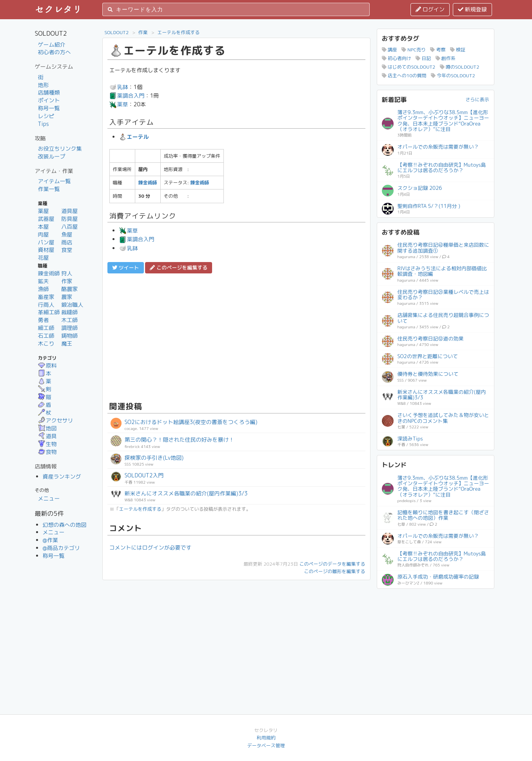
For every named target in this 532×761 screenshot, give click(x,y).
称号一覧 (49, 108)
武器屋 (46, 219)
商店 (67, 242)
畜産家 (46, 297)
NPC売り (414, 50)
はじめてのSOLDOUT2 (409, 67)
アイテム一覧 (54, 181)
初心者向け (397, 58)
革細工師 (49, 312)
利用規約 (266, 738)
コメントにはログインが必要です (151, 547)
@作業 (51, 540)
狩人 (67, 273)
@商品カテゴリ (62, 548)
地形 (44, 85)
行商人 (46, 305)
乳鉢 (119, 87)
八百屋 (69, 227)
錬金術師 (49, 273)
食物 (47, 452)
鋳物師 (69, 336)
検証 (458, 50)
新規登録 (472, 9)
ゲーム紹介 (52, 45)
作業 (143, 32)
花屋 (44, 258)
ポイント (49, 100)
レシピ (46, 116)
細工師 (46, 328)
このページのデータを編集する (332, 564)
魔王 (67, 343)
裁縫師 (69, 312)
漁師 (44, 289)
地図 (47, 428)
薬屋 (44, 211)
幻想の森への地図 (65, 525)
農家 (67, 297)
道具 (47, 436)
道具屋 (69, 211)
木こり (46, 343)
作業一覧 (49, 189)
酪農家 (69, 289)
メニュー (49, 498)
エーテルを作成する (178, 32)
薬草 (119, 104)
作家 (67, 281)
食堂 (67, 250)
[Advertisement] (236, 336)
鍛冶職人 (72, 305)
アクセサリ (56, 420)
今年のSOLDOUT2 (453, 76)
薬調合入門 (127, 96)
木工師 (69, 320)
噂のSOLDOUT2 (460, 67)
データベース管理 (266, 746)
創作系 (446, 58)
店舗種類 (49, 92)
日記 (423, 58)
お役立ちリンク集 (60, 148)
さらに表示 (477, 99)
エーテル (134, 137)
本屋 (44, 227)
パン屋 (46, 242)
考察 (438, 50)
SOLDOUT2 (117, 32)
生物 (47, 444)
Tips (44, 124)
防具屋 (69, 219)
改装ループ (52, 156)
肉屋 (44, 234)
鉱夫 (44, 281)
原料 (47, 365)
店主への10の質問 (404, 76)
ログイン (430, 9)
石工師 (46, 336)
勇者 (44, 320)
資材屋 (46, 250)
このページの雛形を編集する (334, 571)
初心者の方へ (54, 52)
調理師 (69, 328)
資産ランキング (62, 476)
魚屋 (67, 234)
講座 (389, 50)
